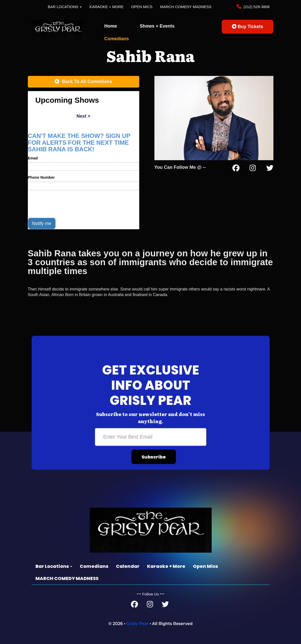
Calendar (128, 566)
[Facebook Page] (236, 169)
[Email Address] (151, 437)
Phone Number (41, 177)
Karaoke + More (106, 7)
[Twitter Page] (270, 169)
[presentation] (66, 204)
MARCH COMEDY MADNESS (186, 7)
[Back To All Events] (84, 82)
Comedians (117, 39)
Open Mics (142, 7)
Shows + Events (157, 26)
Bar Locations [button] (65, 7)
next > (83, 116)
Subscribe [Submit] (154, 457)
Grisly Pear (137, 624)
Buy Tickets (248, 27)
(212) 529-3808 (256, 7)
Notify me (42, 223)
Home (111, 26)
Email (33, 158)
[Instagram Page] (253, 169)
